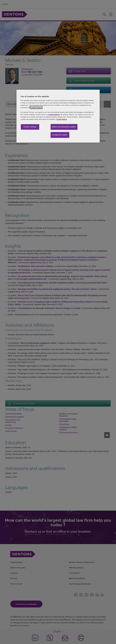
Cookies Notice (36, 108)
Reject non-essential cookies (64, 127)
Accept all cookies (60, 135)
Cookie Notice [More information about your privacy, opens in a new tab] (62, 119)
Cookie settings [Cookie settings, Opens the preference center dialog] (30, 127)
